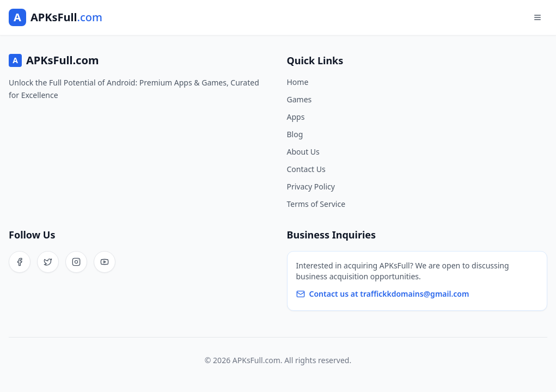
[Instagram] (76, 262)
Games (300, 99)
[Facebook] (20, 262)
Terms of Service (316, 204)
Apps (296, 117)
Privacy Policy (311, 186)
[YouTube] (105, 262)
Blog (295, 134)
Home (298, 82)
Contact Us (306, 169)
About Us (303, 152)
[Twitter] (48, 262)
